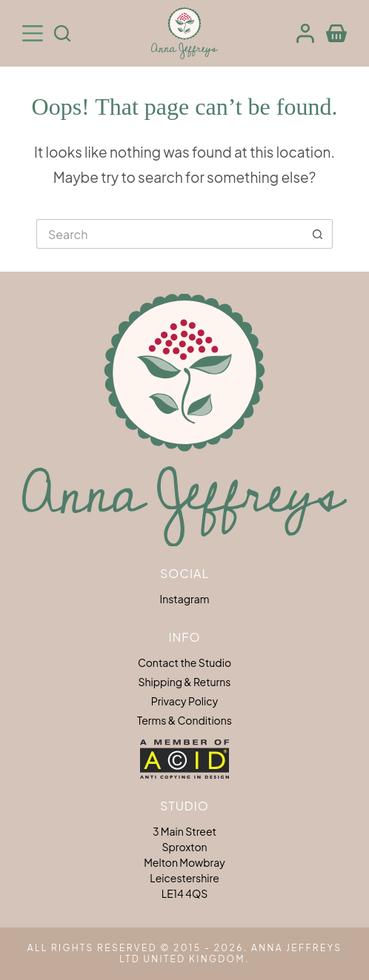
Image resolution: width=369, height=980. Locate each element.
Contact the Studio (184, 662)
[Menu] (33, 33)
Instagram (185, 599)
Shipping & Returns (185, 682)
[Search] (62, 33)
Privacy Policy (184, 701)
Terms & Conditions (184, 720)
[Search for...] (170, 234)
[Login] (305, 33)
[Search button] (318, 234)
